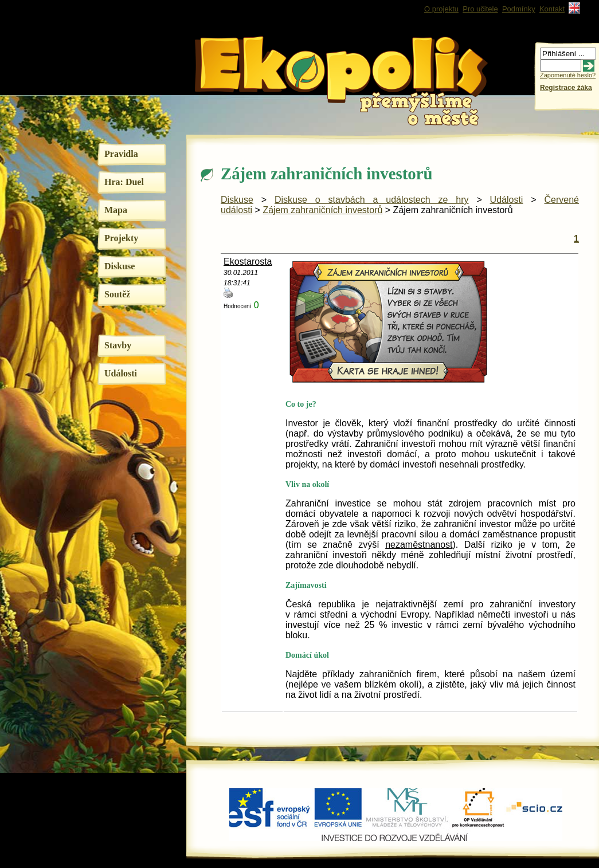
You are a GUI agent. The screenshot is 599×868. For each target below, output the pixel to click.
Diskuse (120, 266)
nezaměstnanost (419, 545)
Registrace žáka (566, 88)
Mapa (116, 210)
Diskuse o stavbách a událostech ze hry (372, 200)
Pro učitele (480, 9)
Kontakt (552, 9)
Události (121, 373)
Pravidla (121, 154)
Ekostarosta (248, 262)
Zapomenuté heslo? (568, 75)
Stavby (118, 345)
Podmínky (519, 9)
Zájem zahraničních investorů (322, 210)
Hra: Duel (124, 182)
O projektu (441, 9)
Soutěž (117, 294)
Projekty (121, 238)
